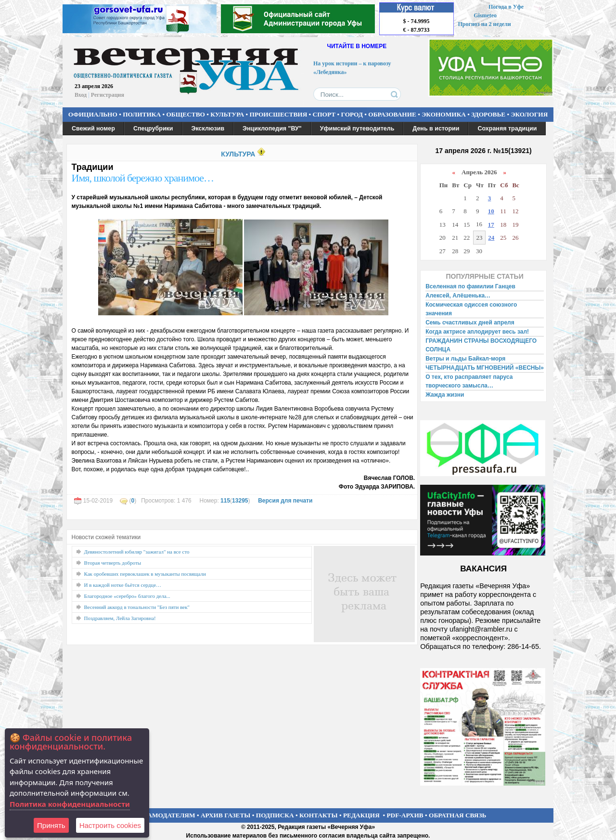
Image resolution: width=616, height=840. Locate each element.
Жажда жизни (445, 395)
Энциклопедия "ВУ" (272, 129)
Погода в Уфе (506, 7)
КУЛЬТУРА (227, 114)
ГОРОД (352, 114)
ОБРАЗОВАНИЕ (392, 114)
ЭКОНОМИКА (444, 114)
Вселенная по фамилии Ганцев (470, 286)
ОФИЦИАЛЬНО (93, 114)
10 (491, 211)
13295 (240, 501)
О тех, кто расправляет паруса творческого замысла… (469, 381)
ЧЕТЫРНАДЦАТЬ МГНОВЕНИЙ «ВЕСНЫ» (485, 368)
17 (491, 225)
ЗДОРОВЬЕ (488, 114)
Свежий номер (93, 129)
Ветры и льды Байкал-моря (465, 359)
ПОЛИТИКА (142, 114)
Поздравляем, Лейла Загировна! (120, 618)
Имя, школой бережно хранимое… (143, 178)
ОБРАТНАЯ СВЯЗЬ (457, 815)
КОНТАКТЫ (319, 815)
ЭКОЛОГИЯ (529, 114)
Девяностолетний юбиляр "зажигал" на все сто (137, 552)
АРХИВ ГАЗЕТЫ (226, 815)
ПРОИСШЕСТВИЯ (279, 114)
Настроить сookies (110, 825)
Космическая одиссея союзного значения (471, 309)
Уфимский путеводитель (357, 129)
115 (225, 501)
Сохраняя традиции (507, 129)
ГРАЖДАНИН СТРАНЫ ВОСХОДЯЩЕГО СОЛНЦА (481, 345)
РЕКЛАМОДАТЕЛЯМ (163, 815)
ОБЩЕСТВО (185, 114)
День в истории (436, 129)
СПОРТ (324, 114)
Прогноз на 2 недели (485, 24)
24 (491, 238)
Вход (81, 95)
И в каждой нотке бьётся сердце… (123, 585)
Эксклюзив (208, 129)
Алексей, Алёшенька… (458, 296)
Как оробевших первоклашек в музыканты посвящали (145, 574)
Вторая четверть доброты (113, 563)
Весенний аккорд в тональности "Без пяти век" (137, 607)
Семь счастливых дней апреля (470, 323)
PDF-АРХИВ (405, 815)
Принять (51, 825)
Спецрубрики (153, 129)
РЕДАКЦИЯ (361, 815)
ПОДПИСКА (275, 815)
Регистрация (108, 95)
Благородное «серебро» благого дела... (127, 596)
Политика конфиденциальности (70, 804)
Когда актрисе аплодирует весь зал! (477, 332)
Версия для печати (285, 501)
